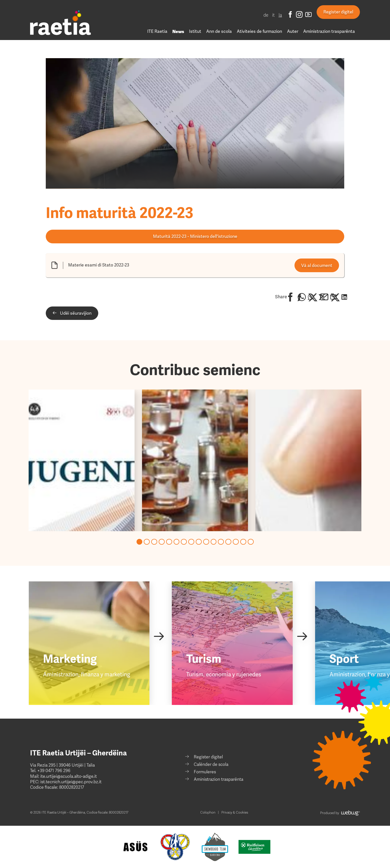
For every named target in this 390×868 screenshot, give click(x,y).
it (273, 15)
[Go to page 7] (184, 542)
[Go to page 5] (169, 542)
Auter (293, 31)
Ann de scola (219, 31)
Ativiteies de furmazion (259, 31)
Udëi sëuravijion (72, 313)
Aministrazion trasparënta (329, 31)
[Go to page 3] (154, 542)
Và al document (317, 265)
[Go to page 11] (214, 542)
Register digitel (338, 12)
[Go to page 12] (221, 542)
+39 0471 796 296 (54, 771)
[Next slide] (159, 636)
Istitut (195, 31)
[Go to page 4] (162, 542)
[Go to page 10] (206, 542)
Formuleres (205, 772)
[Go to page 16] (251, 542)
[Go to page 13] (228, 542)
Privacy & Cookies (235, 812)
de (266, 15)
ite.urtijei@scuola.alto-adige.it (68, 776)
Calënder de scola (211, 764)
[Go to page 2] (147, 542)
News (178, 31)
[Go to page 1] (140, 542)
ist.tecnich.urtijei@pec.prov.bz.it (71, 782)
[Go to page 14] (236, 542)
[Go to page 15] (243, 542)
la (280, 15)
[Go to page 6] (177, 542)
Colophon (208, 812)
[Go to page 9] (199, 542)
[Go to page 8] (191, 542)
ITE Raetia (157, 31)
